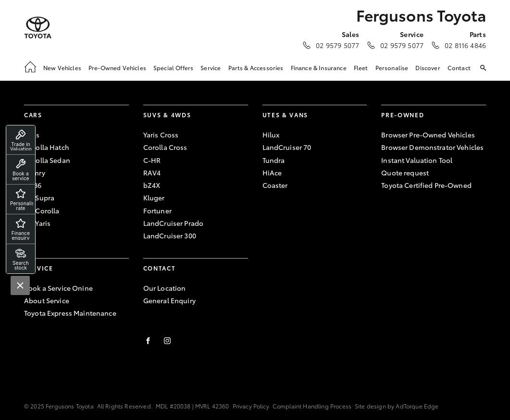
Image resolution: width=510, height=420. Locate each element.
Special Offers (173, 68)
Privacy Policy (251, 406)
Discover (428, 68)
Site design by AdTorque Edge (397, 406)
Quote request (405, 173)
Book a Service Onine (58, 288)
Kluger (154, 198)
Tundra (274, 160)
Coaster (275, 185)
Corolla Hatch (47, 147)
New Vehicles (62, 68)
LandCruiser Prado (173, 223)
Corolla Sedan (47, 160)
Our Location (165, 288)
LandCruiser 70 (287, 147)
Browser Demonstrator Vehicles (432, 147)
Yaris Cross (161, 135)
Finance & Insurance (319, 68)
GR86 (33, 185)
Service (211, 68)
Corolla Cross (165, 147)
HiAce (272, 173)
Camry (35, 173)
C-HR (152, 160)
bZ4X (152, 185)
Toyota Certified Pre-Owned (426, 185)
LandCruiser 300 (170, 235)
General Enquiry (169, 300)
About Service (47, 300)
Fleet (361, 68)
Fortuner (157, 210)
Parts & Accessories (256, 68)
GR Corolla (42, 210)
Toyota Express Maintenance (70, 313)
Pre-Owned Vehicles (117, 68)
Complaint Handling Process (312, 406)
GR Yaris (37, 223)
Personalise (392, 68)
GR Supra (39, 198)
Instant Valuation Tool (417, 160)
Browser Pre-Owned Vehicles (428, 135)
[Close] (20, 285)
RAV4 (152, 173)
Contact (459, 68)
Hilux (271, 135)
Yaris (32, 135)
